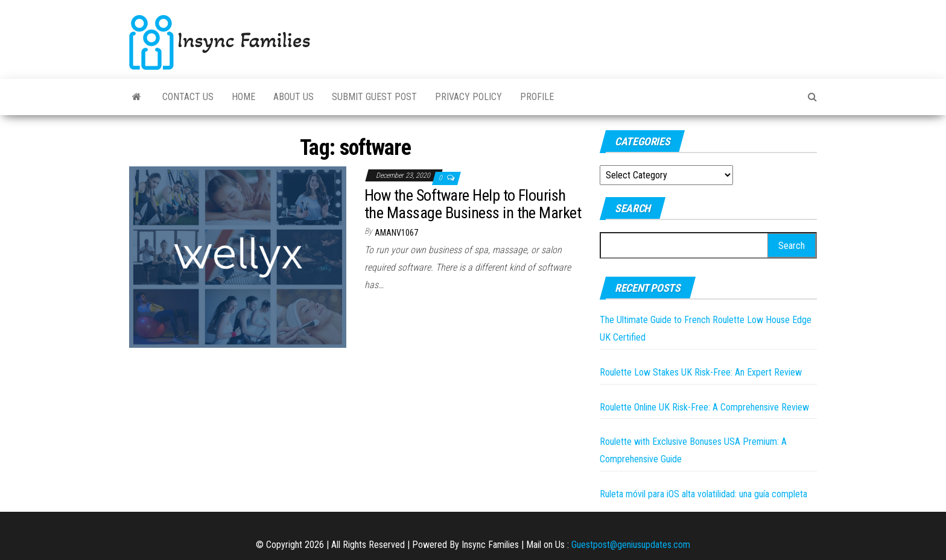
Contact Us (188, 97)
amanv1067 (396, 233)
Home (243, 97)
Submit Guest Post (374, 97)
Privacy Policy (468, 97)
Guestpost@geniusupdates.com (631, 545)
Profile (537, 97)
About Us (294, 97)
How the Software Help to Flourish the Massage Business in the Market (473, 204)
